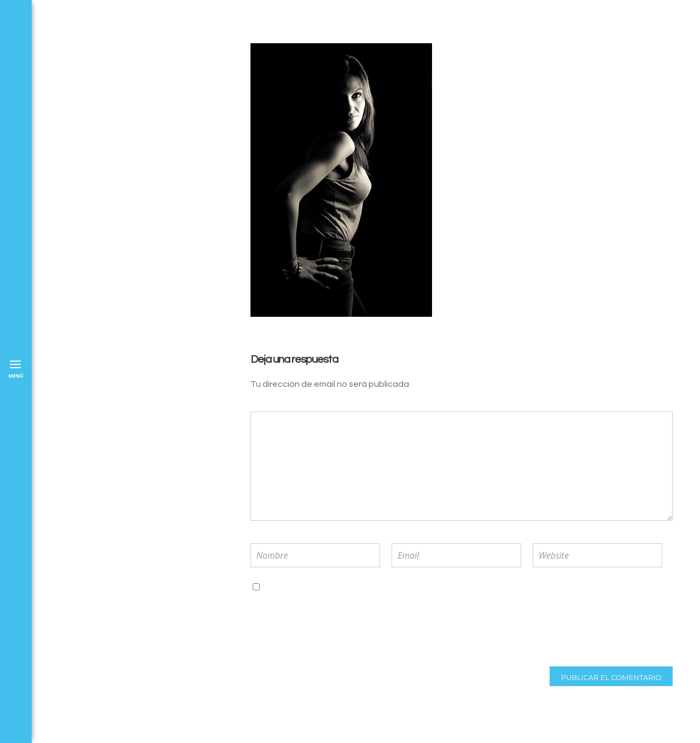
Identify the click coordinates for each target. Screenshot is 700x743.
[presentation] (322, 630)
